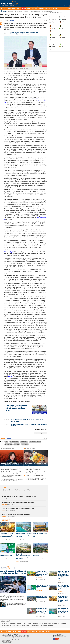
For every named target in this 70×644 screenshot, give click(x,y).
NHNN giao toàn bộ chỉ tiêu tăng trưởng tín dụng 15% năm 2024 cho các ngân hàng (29, 425)
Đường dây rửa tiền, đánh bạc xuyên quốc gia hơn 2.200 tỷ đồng (18, 508)
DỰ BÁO (9, 9)
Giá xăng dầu (63, 623)
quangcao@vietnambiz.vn (61, 637)
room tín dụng (17, 444)
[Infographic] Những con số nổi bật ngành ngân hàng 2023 (17, 408)
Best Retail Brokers (36, 625)
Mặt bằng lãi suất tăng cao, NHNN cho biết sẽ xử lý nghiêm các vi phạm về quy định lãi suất (12, 469)
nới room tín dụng (8, 444)
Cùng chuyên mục (31, 448)
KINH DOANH (48, 9)
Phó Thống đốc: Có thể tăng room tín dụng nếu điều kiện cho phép (24, 32)
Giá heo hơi (35, 623)
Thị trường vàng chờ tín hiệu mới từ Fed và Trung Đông (16, 514)
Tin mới (5, 487)
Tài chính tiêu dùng (47, 11)
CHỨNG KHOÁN (34, 9)
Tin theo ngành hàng (56, 13)
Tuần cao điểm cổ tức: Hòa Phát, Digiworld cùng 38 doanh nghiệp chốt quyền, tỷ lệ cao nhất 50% (7, 535)
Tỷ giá (31, 11)
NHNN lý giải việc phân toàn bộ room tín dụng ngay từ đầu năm (23, 34)
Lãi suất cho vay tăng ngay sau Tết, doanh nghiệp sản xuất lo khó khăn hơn (12, 476)
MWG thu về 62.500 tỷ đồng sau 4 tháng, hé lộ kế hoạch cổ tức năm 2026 (40, 535)
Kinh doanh (4, 504)
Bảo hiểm (26, 11)
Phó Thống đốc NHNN (14, 442)
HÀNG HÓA (14, 9)
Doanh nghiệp (3, 539)
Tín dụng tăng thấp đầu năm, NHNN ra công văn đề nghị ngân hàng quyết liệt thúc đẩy (27, 421)
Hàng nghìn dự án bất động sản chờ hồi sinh (42, 597)
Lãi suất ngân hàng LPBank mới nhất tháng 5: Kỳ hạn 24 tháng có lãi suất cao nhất (36, 469)
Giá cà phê (41, 623)
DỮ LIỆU (53, 9)
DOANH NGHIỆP (41, 9)
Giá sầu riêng (13, 625)
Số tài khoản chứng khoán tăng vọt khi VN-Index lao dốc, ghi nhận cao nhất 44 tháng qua (17, 605)
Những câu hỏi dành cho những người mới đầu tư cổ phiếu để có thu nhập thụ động (36, 472)
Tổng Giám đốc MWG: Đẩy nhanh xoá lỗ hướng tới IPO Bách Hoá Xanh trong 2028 (42, 574)
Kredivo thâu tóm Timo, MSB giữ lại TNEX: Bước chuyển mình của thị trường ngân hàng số (36, 479)
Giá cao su (28, 625)
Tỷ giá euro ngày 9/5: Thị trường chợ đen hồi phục (35, 464)
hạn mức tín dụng (25, 444)
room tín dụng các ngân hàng (35, 442)
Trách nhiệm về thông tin (7, 643)
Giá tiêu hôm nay (48, 623)
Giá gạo (24, 625)
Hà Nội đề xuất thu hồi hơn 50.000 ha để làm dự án (40, 555)
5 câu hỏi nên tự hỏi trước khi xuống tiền (34, 476)
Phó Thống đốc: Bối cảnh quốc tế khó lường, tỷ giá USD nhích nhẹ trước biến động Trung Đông (12, 480)
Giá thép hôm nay (5, 625)
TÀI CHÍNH (24, 9)
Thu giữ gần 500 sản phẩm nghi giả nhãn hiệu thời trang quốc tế (18, 502)
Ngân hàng (11, 11)
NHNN (6, 442)
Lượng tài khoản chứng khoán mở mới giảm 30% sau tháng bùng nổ (13, 572)
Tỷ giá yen (24, 623)
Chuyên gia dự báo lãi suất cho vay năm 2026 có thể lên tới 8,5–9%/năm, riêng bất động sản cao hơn (12, 472)
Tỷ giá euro (30, 623)
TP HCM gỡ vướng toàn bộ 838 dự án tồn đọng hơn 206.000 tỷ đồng (19, 496)
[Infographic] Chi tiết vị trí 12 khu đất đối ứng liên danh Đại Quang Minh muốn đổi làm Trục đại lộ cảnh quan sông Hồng (24, 556)
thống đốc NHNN (24, 442)
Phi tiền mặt (37, 11)
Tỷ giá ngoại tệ (13, 623)
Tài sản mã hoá (19, 11)
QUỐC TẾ (19, 9)
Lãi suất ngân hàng (56, 623)
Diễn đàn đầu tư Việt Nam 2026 (47, 625)
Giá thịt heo (19, 625)
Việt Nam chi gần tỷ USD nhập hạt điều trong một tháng (16, 490)
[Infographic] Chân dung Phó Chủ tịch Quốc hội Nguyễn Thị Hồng (12, 464)
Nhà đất (4, 498)
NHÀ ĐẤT (29, 9)
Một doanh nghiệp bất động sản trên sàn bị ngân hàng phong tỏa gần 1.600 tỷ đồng (24, 535)
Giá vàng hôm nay (5, 623)
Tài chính (4, 11)
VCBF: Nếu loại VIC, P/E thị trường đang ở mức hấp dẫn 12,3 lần (7, 555)
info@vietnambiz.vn (9, 641)
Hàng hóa (4, 492)
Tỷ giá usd (19, 623)
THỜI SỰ (5, 9)
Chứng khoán (3, 558)
